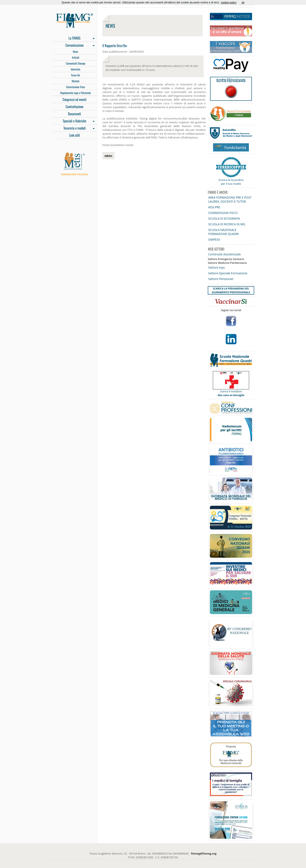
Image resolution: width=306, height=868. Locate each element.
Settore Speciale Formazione (228, 273)
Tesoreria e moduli (73, 129)
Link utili (74, 135)
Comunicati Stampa (76, 63)
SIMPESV (214, 240)
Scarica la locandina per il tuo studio (231, 182)
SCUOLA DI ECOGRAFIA (224, 218)
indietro (108, 156)
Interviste (76, 69)
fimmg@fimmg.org (204, 853)
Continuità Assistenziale (225, 254)
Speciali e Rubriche (73, 121)
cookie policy (229, 2)
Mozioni (76, 81)
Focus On (75, 75)
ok (243, 2)
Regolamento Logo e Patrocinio (76, 93)
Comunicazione (73, 46)
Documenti (74, 114)
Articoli (75, 57)
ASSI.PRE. (215, 207)
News (76, 52)
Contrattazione (74, 107)
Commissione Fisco (76, 87)
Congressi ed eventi (74, 100)
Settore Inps (217, 267)
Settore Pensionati (221, 279)
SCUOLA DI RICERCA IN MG (227, 224)
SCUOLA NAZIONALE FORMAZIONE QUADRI (224, 232)
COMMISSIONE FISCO (223, 213)
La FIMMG (73, 38)
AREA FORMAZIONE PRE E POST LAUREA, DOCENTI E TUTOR (230, 199)
